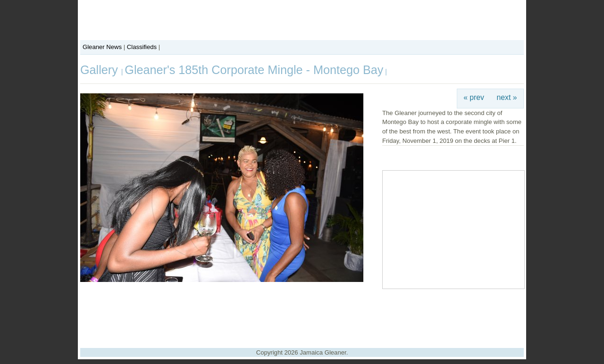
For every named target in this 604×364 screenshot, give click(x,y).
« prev (474, 97)
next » (507, 97)
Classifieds (142, 47)
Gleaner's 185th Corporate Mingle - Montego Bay (254, 70)
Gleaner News (102, 47)
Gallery (101, 70)
